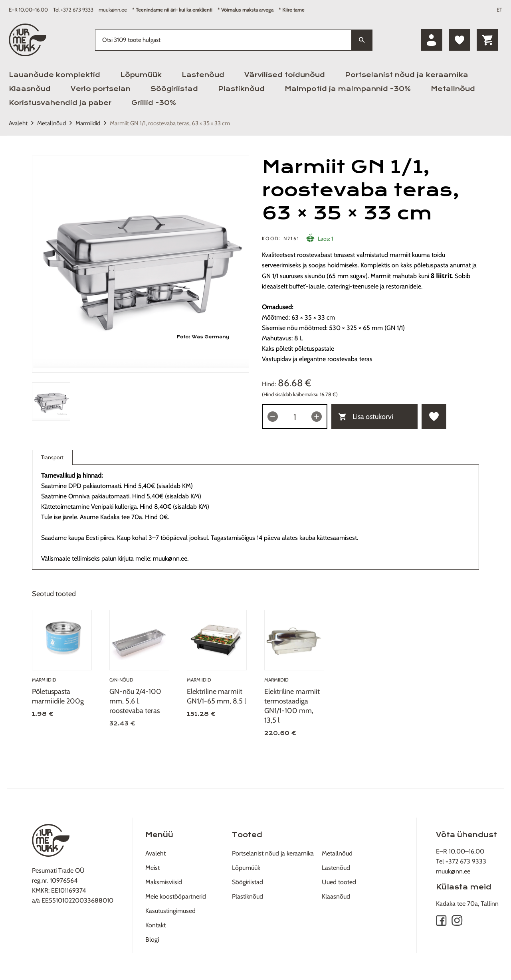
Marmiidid (88, 123)
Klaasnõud (30, 89)
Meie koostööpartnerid (176, 896)
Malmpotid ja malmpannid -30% (348, 89)
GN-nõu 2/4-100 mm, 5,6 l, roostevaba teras (135, 701)
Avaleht (18, 123)
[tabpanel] (141, 264)
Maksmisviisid (164, 882)
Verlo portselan (101, 89)
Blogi (152, 939)
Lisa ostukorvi (366, 417)
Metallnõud (453, 89)
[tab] (51, 401)
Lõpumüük (141, 75)
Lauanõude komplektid (54, 75)
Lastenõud (203, 75)
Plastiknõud (241, 89)
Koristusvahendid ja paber (60, 103)
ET (499, 10)
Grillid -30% (154, 103)
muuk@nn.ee (113, 10)
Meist (153, 868)
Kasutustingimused (170, 911)
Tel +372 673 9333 (73, 10)
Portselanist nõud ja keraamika (407, 75)
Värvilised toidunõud (285, 75)
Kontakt (155, 925)
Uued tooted (339, 882)
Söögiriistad (174, 89)
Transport (52, 459)
